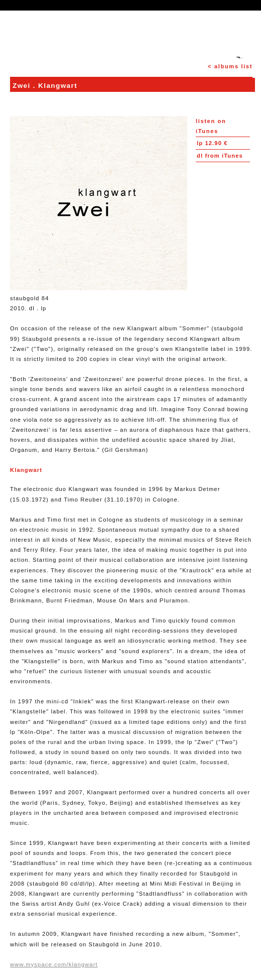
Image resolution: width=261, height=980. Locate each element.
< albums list (230, 66)
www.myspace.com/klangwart (54, 964)
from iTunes (220, 156)
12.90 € (212, 143)
